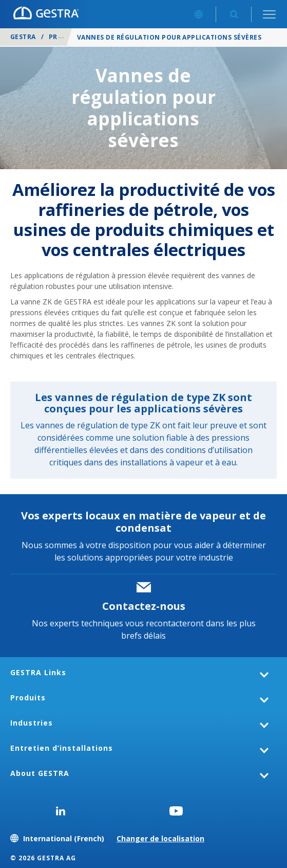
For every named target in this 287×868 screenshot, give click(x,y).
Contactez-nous (144, 606)
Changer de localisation (160, 838)
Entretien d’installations (62, 748)
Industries (32, 723)
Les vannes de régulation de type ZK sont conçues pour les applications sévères (143, 403)
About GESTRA (40, 773)
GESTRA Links (38, 672)
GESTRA (23, 37)
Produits (66, 37)
